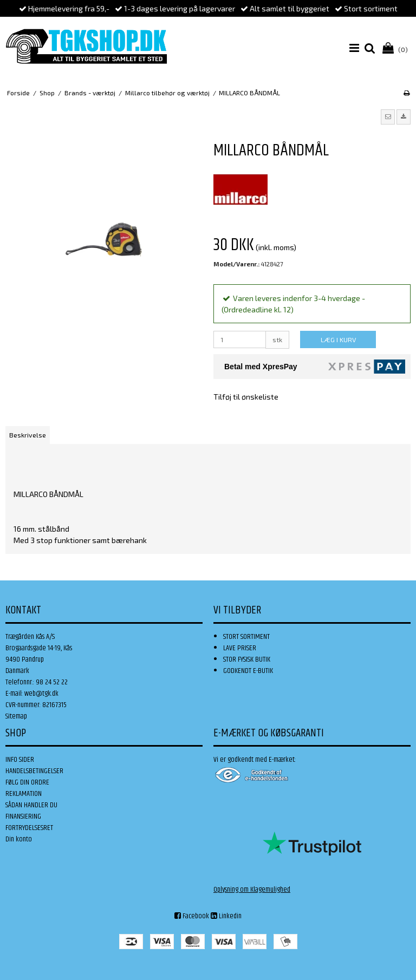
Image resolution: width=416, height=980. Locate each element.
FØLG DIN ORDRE (27, 782)
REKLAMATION (24, 794)
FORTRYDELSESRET (29, 828)
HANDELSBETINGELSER (34, 771)
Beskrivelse (28, 435)
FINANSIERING (23, 816)
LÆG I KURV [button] (338, 339)
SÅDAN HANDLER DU (31, 805)
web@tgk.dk (41, 694)
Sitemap (16, 716)
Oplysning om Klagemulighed (252, 890)
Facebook (192, 916)
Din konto (19, 839)
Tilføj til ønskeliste (246, 397)
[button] (388, 117)
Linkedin (226, 916)
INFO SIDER (20, 760)
